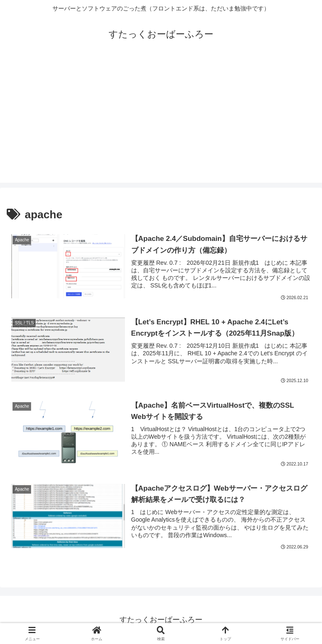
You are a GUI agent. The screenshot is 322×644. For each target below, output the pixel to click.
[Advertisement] (161, 124)
